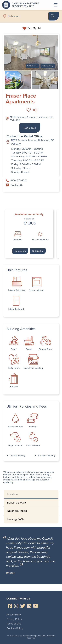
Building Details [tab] (17, 503)
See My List (34, 28)
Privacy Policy (14, 619)
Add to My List (29, 110)
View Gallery (48, 66)
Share (35, 110)
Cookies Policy (15, 628)
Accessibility (14, 615)
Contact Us (14, 185)
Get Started (38, 251)
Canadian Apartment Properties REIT (22, 5)
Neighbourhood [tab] (17, 511)
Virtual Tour (32, 66)
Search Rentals (52, 16)
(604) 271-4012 (16, 180)
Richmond (14, 16)
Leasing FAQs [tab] (16, 519)
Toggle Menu (56, 5)
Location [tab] (12, 494)
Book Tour (30, 128)
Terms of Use (14, 624)
